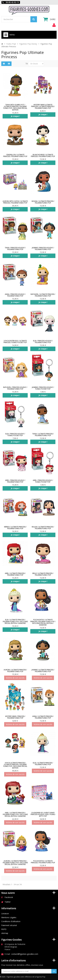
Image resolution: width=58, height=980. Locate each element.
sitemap (5, 933)
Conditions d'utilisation (11, 921)
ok (54, 971)
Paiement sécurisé (9, 925)
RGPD (4, 929)
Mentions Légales (9, 917)
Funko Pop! (11, 44)
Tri (27, 64)
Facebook (9, 897)
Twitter (8, 902)
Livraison (5, 914)
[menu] (54, 25)
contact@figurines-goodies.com (25, 954)
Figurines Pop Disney (28, 44)
